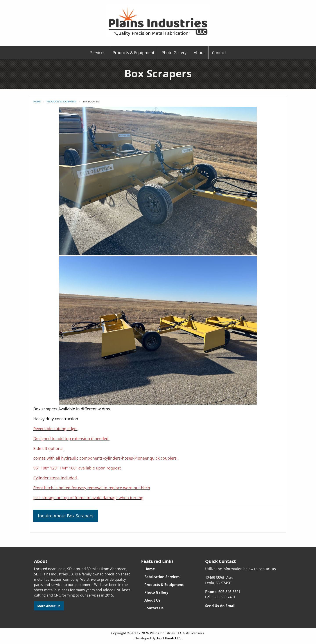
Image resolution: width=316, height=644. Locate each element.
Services (98, 53)
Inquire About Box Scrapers (66, 516)
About (199, 53)
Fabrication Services (162, 577)
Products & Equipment (133, 53)
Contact (219, 53)
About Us (152, 600)
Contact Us (154, 608)
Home (37, 101)
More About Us (49, 606)
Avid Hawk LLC (169, 638)
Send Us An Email (220, 606)
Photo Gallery (174, 53)
